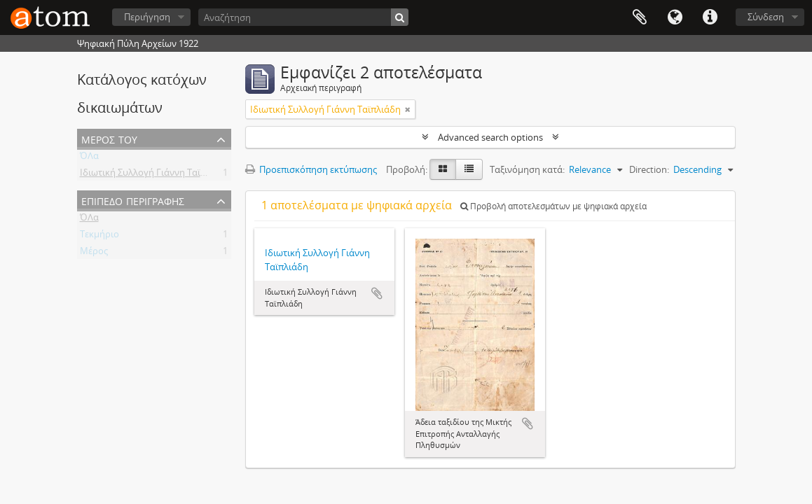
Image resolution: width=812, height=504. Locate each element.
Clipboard (640, 17)
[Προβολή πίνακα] (469, 169)
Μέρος (94, 253)
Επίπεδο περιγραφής (133, 200)
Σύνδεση (766, 17)
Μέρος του (109, 138)
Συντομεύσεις (710, 17)
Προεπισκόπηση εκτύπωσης (311, 169)
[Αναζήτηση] (303, 17)
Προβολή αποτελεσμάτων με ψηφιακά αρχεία (553, 206)
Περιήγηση (147, 17)
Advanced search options (490, 137)
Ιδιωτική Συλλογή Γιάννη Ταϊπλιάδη (155, 175)
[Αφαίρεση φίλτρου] (408, 109)
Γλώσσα (675, 17)
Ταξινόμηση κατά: (527, 169)
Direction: (649, 169)
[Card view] (443, 169)
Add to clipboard (377, 293)
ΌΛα (89, 158)
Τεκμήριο (99, 237)
